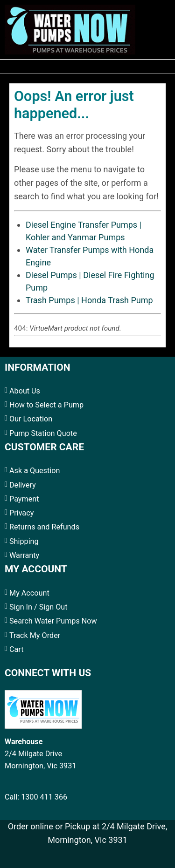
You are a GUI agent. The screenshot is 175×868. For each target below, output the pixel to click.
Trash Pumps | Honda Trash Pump (89, 300)
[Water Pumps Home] (70, 28)
